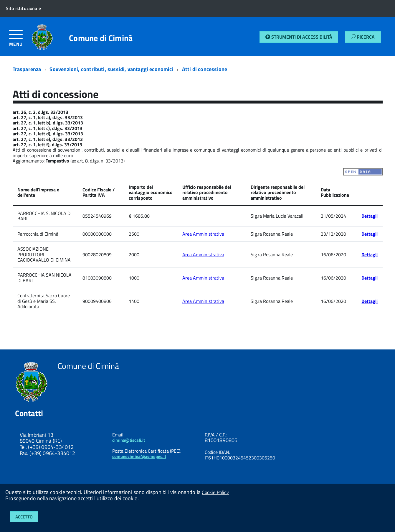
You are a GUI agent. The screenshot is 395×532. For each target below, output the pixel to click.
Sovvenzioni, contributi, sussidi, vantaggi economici (111, 69)
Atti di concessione (205, 69)
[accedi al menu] (20, 40)
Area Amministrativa (203, 234)
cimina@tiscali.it (129, 440)
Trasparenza (27, 69)
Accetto (24, 517)
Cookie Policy (215, 492)
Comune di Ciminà (101, 38)
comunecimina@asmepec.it (139, 456)
